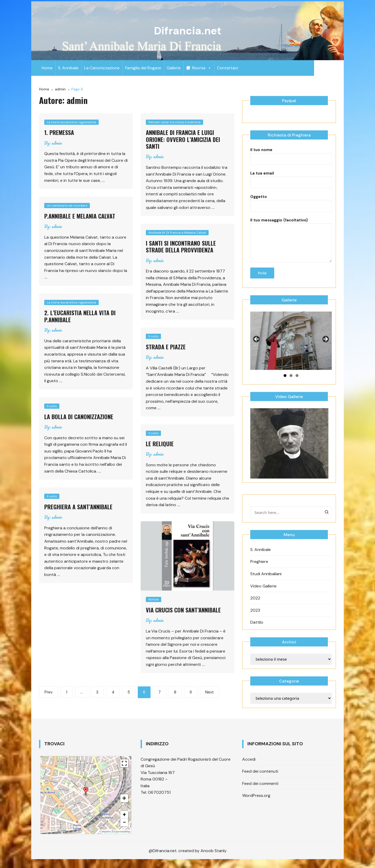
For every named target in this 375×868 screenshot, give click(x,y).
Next (210, 692)
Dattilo (257, 630)
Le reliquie (160, 444)
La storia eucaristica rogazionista (71, 122)
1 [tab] (285, 383)
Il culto (153, 336)
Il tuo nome (291, 162)
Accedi (249, 767)
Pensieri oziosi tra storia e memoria (174, 122)
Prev (49, 692)
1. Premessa (59, 132)
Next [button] (325, 347)
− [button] (124, 830)
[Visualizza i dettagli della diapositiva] (291, 348)
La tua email (291, 185)
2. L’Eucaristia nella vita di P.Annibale (80, 316)
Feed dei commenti (260, 791)
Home (47, 68)
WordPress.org (256, 803)
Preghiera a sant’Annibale (78, 507)
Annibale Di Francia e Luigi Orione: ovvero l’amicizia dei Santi (183, 139)
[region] (291, 348)
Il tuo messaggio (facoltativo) (291, 239)
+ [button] (124, 822)
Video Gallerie (263, 593)
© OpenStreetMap (122, 839)
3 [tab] (297, 383)
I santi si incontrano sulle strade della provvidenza (181, 246)
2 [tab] (291, 383)
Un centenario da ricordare (67, 206)
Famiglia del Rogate (143, 68)
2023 (255, 618)
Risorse (202, 68)
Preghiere (259, 569)
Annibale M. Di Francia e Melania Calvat (177, 233)
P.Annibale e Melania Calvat (80, 216)
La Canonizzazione (102, 68)
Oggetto (291, 209)
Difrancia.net (187, 31)
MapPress (107, 839)
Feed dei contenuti (260, 779)
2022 (255, 606)
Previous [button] (257, 347)
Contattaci (227, 68)
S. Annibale (68, 68)
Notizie (154, 599)
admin (57, 143)
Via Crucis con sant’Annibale (183, 610)
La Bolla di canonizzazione (79, 417)
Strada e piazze (166, 347)
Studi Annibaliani (266, 581)
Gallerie (174, 68)
